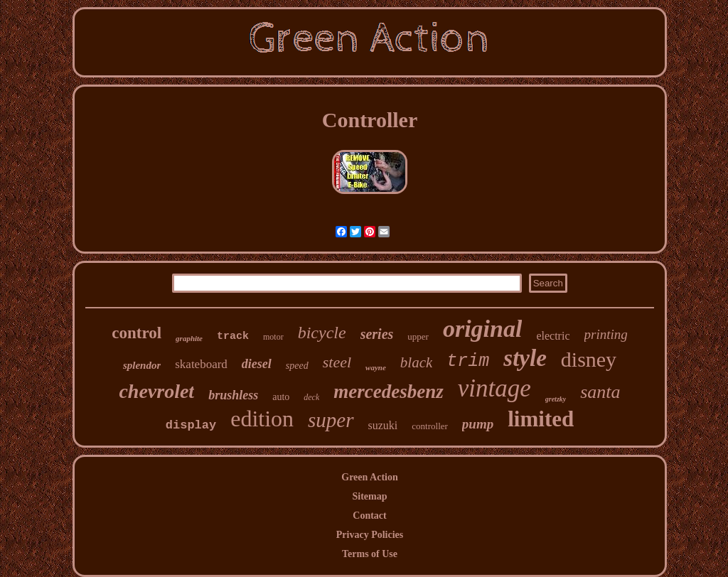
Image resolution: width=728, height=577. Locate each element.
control (136, 333)
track (233, 336)
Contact (369, 516)
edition (262, 419)
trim (468, 361)
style (525, 358)
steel (337, 362)
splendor (142, 365)
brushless (233, 395)
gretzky (556, 399)
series (377, 334)
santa (600, 392)
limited (541, 419)
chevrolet (156, 391)
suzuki (383, 425)
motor (273, 337)
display (191, 425)
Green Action (369, 477)
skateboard (201, 364)
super (331, 420)
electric (553, 336)
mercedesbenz (388, 392)
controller (430, 426)
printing (606, 334)
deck (311, 397)
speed (297, 366)
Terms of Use (370, 554)
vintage (494, 388)
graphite (189, 338)
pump (478, 424)
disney (589, 359)
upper (418, 336)
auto (281, 397)
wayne (376, 367)
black (416, 362)
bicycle (322, 333)
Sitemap (370, 496)
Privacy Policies (370, 535)
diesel (257, 364)
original (482, 329)
